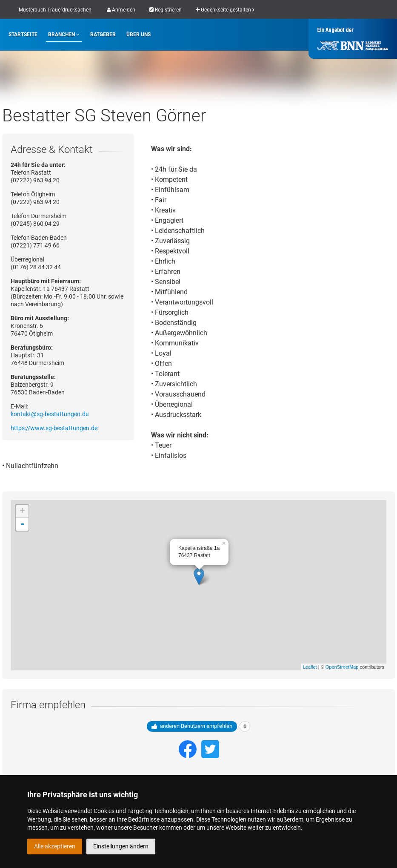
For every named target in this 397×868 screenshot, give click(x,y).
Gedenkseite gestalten (225, 10)
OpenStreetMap (342, 667)
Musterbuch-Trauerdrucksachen (55, 10)
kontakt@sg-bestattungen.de (50, 414)
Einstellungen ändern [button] (121, 846)
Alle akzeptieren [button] (55, 846)
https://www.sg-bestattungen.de (54, 428)
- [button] (22, 524)
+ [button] (22, 512)
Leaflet (310, 667)
